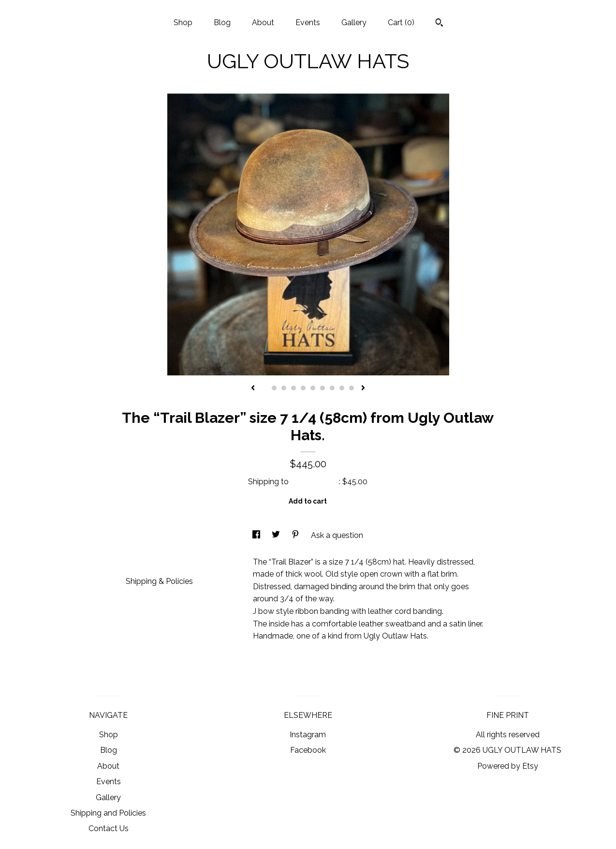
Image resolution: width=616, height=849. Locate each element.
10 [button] (352, 388)
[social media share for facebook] (257, 535)
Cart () (401, 22)
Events (308, 22)
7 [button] (323, 388)
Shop (183, 22)
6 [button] (313, 388)
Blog (222, 22)
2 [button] (274, 388)
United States (315, 482)
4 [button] (293, 388)
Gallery (354, 22)
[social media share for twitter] (277, 535)
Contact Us (109, 828)
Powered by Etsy (508, 766)
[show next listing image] (363, 388)
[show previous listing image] (253, 388)
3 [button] (284, 388)
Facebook (308, 750)
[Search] (439, 24)
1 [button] (264, 388)
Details (142, 561)
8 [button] (332, 388)
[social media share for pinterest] (296, 535)
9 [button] (342, 388)
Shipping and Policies (108, 813)
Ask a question (337, 535)
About (263, 22)
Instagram (308, 735)
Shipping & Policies (159, 581)
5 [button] (303, 388)
